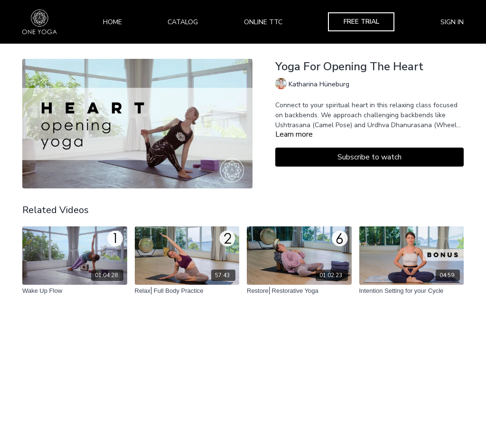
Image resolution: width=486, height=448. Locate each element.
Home (112, 22)
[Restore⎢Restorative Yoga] (299, 291)
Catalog (183, 22)
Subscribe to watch (369, 157)
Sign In (452, 22)
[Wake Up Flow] (75, 291)
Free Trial (361, 22)
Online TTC (263, 22)
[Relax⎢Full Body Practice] (187, 291)
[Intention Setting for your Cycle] (412, 291)
